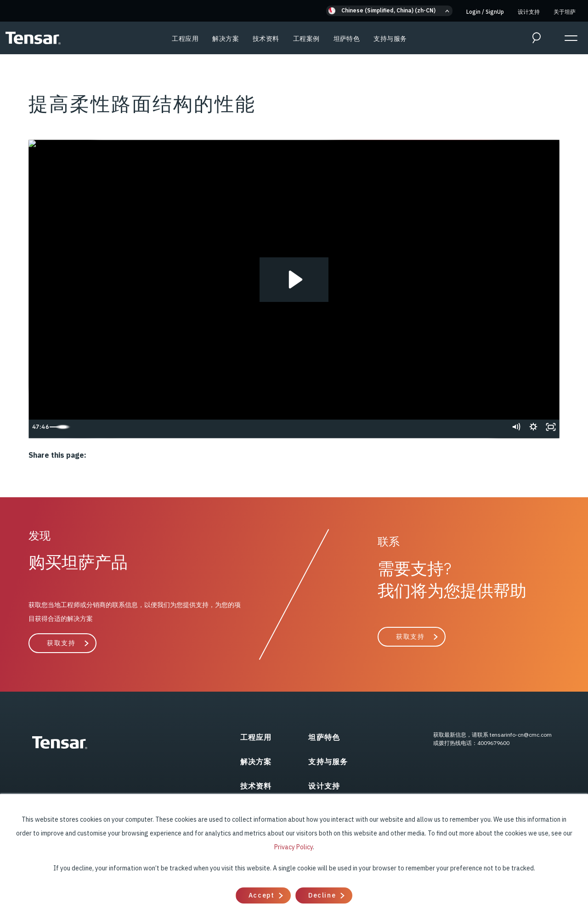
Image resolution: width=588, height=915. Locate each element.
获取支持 (61, 643)
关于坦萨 (565, 12)
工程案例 (306, 39)
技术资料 (266, 39)
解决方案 (226, 39)
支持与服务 (390, 39)
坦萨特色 (347, 39)
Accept (261, 895)
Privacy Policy (294, 847)
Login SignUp (485, 12)
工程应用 (185, 39)
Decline (322, 895)
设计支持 (529, 12)
